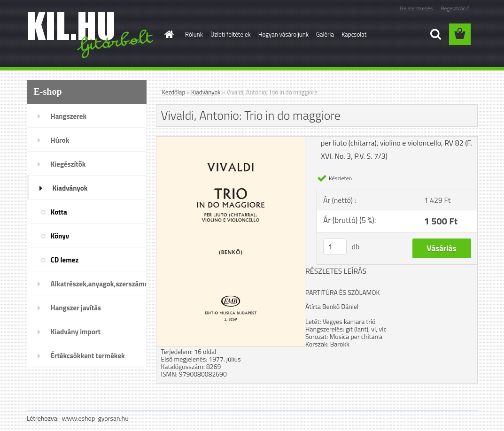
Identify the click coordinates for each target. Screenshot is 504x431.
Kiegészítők (68, 164)
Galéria (325, 34)
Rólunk (194, 34)
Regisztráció (455, 8)
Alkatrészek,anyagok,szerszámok (99, 284)
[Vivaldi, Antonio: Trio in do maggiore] (231, 140)
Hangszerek (69, 116)
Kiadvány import (76, 332)
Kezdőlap (174, 92)
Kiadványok (70, 188)
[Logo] (91, 35)
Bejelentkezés (417, 8)
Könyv (60, 236)
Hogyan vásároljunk (283, 34)
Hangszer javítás (76, 308)
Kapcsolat (354, 34)
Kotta (59, 212)
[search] (435, 34)
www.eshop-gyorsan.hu (95, 418)
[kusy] (335, 247)
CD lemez (65, 260)
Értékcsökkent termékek (88, 356)
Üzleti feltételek (231, 34)
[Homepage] (167, 34)
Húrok (60, 140)
